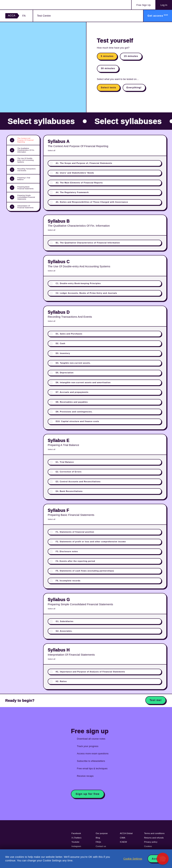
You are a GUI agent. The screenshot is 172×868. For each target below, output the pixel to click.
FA (24, 16)
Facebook (76, 833)
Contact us (101, 846)
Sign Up (143, 5)
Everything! (134, 87)
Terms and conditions (154, 833)
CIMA (123, 838)
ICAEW (123, 842)
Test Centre (44, 16)
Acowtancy (20, 5)
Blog (98, 838)
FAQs (98, 842)
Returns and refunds (154, 838)
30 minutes (108, 68)
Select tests (109, 87)
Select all (51, 150)
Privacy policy (151, 842)
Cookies (148, 846)
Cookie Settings (133, 859)
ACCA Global (126, 833)
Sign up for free (88, 794)
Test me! (156, 700)
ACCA (12, 16)
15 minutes (131, 56)
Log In (164, 5)
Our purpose (102, 833)
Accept (157, 859)
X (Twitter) (76, 838)
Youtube (75, 842)
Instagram (76, 846)
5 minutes (107, 56)
